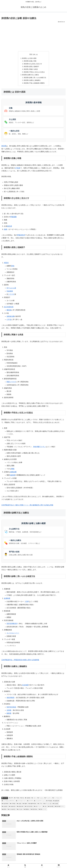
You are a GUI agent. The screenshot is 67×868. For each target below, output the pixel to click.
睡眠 (13, 470)
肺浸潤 (4, 147)
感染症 (6, 264)
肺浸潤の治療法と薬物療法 (32, 81)
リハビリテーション (40, 802)
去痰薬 (9, 711)
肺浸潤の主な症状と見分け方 (33, 64)
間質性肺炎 (34, 810)
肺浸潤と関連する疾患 (31, 70)
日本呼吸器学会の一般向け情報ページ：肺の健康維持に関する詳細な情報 (27, 506)
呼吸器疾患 (21, 236)
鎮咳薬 (9, 714)
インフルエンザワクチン (8, 802)
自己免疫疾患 (9, 308)
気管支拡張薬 (11, 708)
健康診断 (13, 473)
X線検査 (28, 799)
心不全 (9, 320)
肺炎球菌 (51, 807)
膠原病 (9, 311)
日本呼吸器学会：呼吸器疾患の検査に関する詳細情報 (20, 661)
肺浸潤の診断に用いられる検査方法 (35, 78)
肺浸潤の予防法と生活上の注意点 (34, 73)
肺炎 (13, 267)
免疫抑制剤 (10, 698)
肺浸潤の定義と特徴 (30, 61)
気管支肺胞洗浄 (12, 624)
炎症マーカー (38, 807)
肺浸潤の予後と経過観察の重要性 (34, 84)
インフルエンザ (57, 799)
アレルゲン (48, 799)
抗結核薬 (10, 292)
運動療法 (27, 810)
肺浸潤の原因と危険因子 (31, 67)
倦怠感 (10, 227)
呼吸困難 (13, 218)
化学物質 (13, 804)
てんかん (40, 799)
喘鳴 (6, 230)
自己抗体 (20, 810)
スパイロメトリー (13, 634)
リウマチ (11, 295)
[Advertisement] (33, 36)
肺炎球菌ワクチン (40, 448)
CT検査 (18, 169)
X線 (22, 799)
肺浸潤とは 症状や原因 (29, 58)
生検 (45, 807)
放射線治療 (10, 317)
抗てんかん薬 (11, 289)
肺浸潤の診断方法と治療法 (30, 75)
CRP (27, 602)
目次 (31, 54)
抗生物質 (25, 686)
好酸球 (25, 804)
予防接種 (49, 802)
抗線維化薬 (12, 807)
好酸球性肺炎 (32, 804)
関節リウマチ (11, 383)
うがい (34, 799)
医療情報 (5, 799)
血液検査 (7, 599)
